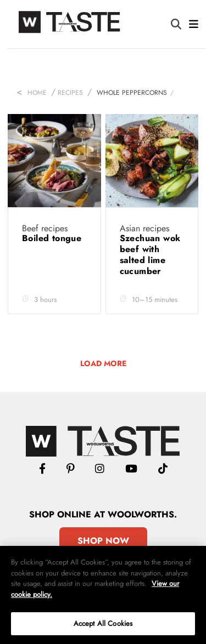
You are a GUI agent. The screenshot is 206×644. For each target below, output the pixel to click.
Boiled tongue (52, 238)
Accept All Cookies (103, 623)
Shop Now (103, 541)
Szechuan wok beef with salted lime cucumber (150, 255)
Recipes (70, 93)
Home (37, 93)
